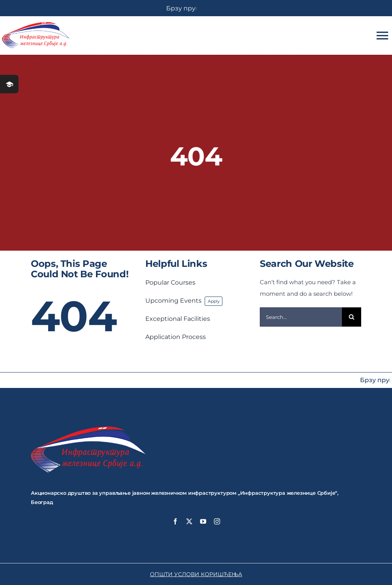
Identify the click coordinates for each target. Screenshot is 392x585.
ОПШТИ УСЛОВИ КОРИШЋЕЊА (196, 574)
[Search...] (301, 317)
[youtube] (203, 521)
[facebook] (175, 521)
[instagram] (217, 521)
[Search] (352, 317)
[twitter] (189, 521)
